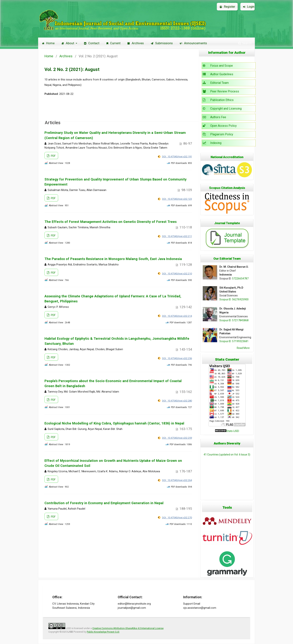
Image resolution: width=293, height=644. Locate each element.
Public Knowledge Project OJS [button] (103, 632)
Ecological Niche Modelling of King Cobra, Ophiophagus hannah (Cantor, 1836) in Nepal (114, 423)
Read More (243, 348)
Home (48, 43)
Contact (92, 43)
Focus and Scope (218, 66)
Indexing (212, 143)
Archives (136, 43)
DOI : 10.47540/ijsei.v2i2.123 (177, 199)
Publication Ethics (218, 100)
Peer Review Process (221, 91)
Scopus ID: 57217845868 (234, 320)
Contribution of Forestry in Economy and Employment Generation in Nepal (104, 503)
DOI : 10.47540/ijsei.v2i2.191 (177, 157)
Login (249, 7)
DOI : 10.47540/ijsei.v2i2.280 (177, 401)
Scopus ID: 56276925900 (234, 299)
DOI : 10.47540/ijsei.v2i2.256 (177, 358)
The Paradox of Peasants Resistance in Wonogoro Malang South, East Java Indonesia (113, 259)
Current (114, 43)
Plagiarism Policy (218, 134)
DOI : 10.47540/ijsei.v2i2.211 (177, 236)
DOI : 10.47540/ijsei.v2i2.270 (177, 518)
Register (227, 7)
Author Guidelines (218, 74)
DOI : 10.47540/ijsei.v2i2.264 (177, 480)
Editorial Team (216, 83)
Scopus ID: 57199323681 (234, 341)
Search (245, 43)
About (68, 43)
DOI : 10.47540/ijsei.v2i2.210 (177, 274)
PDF (53, 156)
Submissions (162, 43)
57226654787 (240, 279)
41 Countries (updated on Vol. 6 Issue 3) (227, 455)
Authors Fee (214, 117)
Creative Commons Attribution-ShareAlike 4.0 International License (128, 628)
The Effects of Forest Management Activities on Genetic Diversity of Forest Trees (111, 222)
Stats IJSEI (233, 431)
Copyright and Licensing (222, 109)
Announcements (193, 43)
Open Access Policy (220, 126)
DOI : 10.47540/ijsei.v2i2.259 (177, 438)
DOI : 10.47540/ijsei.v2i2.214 (177, 316)
